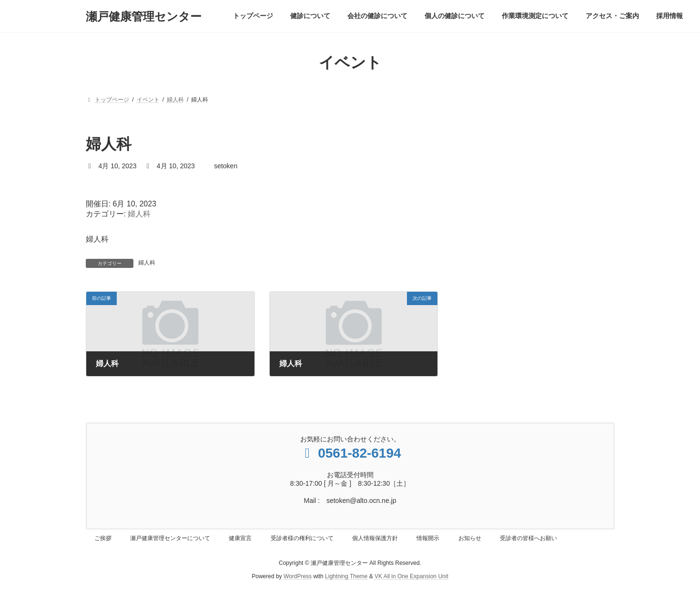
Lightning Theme (346, 576)
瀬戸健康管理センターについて (170, 538)
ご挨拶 (103, 538)
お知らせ (470, 538)
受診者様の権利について (302, 538)
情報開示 (428, 538)
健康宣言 (240, 538)
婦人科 (139, 214)
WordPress (298, 576)
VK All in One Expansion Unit (411, 576)
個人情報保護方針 (375, 538)
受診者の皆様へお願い (528, 538)
